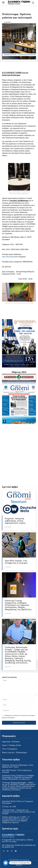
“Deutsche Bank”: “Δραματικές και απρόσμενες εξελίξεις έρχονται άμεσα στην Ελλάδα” (18, 812)
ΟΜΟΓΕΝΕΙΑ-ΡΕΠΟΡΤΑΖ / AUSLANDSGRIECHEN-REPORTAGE (20, 55)
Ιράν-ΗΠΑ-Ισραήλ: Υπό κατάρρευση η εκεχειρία (16, 562)
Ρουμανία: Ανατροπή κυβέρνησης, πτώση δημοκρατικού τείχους (15, 521)
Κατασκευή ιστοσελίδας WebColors (22, 864)
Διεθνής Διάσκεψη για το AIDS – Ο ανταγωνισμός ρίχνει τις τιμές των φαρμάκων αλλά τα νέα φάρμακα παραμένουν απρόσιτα (16, 820)
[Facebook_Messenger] (6, 863)
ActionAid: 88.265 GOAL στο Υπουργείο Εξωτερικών (17, 802)
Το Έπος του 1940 (9, 807)
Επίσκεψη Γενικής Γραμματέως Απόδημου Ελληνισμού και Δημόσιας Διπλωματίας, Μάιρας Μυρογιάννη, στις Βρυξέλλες (18, 605)
